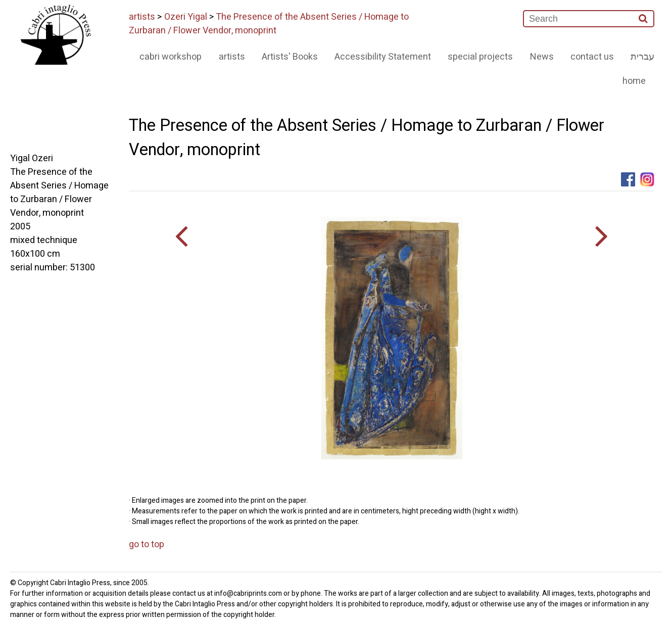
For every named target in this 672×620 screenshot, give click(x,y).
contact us (592, 57)
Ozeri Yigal (186, 17)
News (542, 57)
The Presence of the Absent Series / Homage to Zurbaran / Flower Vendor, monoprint (269, 24)
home (634, 81)
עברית (642, 57)
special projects (480, 57)
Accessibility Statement (383, 57)
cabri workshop (171, 57)
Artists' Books (290, 57)
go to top (147, 544)
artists (142, 17)
